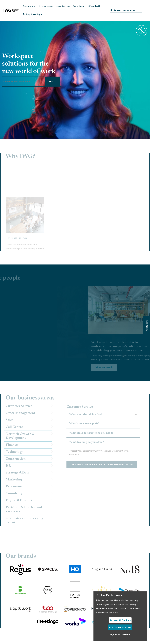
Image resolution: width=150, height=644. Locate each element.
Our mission (79, 6)
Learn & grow (63, 6)
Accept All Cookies (120, 620)
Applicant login (33, 14)
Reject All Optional (120, 635)
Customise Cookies (120, 627)
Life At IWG (94, 6)
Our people (29, 6)
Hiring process (45, 6)
